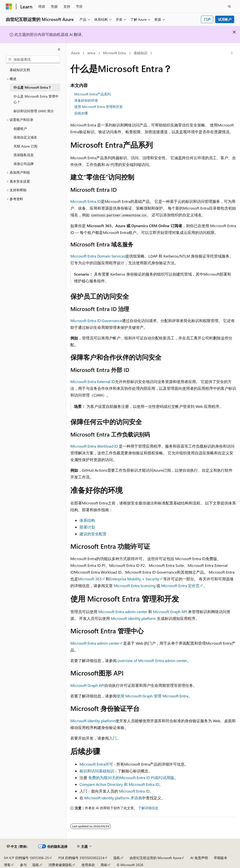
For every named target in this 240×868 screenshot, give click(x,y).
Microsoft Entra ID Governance (96, 321)
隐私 (117, 858)
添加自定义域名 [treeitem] (25, 137)
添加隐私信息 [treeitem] (24, 155)
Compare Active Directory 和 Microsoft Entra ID (119, 784)
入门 (113, 738)
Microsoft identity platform (133, 618)
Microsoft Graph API (170, 612)
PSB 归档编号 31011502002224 (81, 858)
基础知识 (140, 53)
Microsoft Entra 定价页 (180, 586)
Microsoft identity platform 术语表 (113, 798)
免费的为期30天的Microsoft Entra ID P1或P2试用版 (131, 778)
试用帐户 (225, 19)
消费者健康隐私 (60, 865)
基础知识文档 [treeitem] (20, 70)
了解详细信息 (148, 808)
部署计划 (87, 527)
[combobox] (33, 60)
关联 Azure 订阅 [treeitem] (25, 146)
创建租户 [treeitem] (20, 129)
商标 (104, 865)
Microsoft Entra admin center (123, 612)
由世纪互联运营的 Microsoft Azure (155, 858)
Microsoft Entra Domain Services (98, 256)
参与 (23, 865)
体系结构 (87, 520)
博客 (7, 865)
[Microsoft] (9, 7)
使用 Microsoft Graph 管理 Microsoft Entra (152, 696)
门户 (207, 19)
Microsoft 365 (90, 579)
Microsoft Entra (114, 53)
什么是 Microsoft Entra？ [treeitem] (32, 87)
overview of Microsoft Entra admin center (152, 660)
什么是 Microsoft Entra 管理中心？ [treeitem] (36, 99)
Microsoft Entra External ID (93, 381)
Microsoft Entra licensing (135, 586)
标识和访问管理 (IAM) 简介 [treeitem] (34, 111)
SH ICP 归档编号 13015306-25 (26, 858)
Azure (75, 53)
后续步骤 (81, 113)
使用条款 (88, 865)
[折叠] (59, 49)
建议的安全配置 (93, 534)
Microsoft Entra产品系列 (92, 94)
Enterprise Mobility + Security (134, 579)
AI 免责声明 (199, 858)
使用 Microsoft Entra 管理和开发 (98, 107)
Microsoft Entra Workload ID (94, 446)
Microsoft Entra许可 (96, 764)
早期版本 (220, 858)
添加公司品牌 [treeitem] (24, 164)
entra (91, 53)
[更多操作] (232, 53)
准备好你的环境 (86, 100)
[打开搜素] (229, 7)
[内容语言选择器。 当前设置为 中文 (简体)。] (17, 847)
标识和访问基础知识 (97, 771)
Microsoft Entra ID (86, 201)
